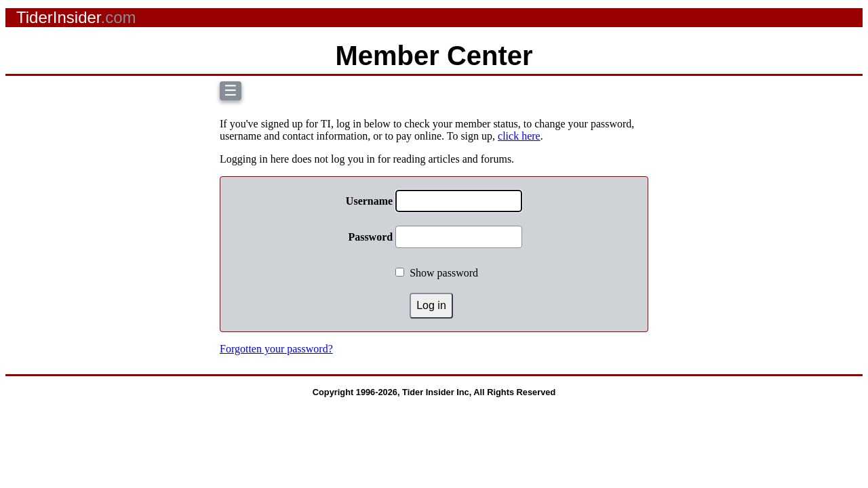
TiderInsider (76, 17)
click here (519, 136)
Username (369, 201)
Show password (444, 273)
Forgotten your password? (276, 349)
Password (370, 237)
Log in (431, 305)
